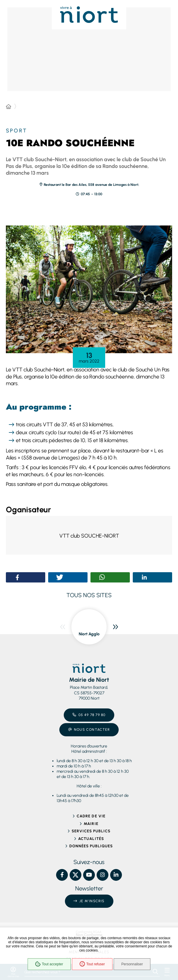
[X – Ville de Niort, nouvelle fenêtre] (75, 875)
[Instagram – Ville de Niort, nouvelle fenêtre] (103, 875)
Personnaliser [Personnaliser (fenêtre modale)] (132, 964)
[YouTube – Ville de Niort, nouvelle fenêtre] (89, 875)
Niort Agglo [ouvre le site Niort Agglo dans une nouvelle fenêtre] (89, 634)
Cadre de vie (91, 816)
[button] (89, 289)
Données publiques (91, 846)
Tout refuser (92, 964)
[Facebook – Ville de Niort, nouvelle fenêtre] (62, 875)
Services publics (91, 831)
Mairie (91, 824)
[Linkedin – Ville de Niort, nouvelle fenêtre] (116, 875)
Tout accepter (49, 964)
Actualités (91, 839)
